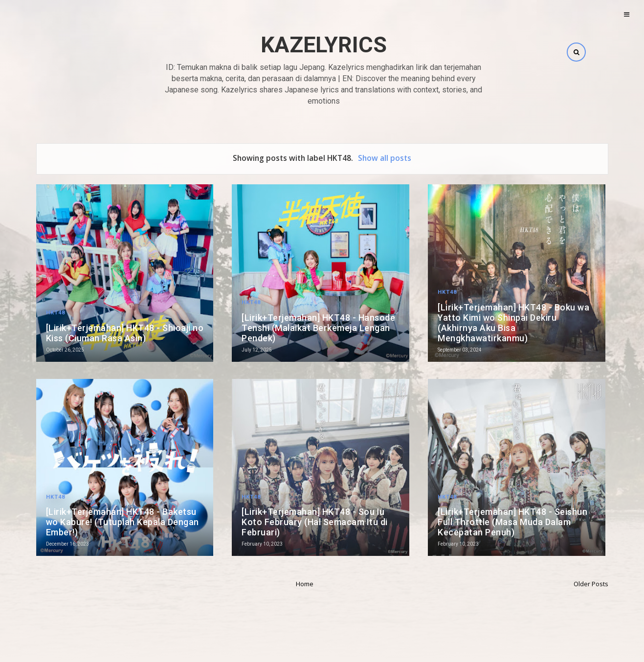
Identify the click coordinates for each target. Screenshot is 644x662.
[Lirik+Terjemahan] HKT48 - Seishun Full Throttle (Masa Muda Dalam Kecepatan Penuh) (512, 522)
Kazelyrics (324, 45)
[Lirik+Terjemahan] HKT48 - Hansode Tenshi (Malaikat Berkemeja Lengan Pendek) (318, 328)
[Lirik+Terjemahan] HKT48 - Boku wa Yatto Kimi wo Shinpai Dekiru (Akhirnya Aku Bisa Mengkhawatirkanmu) (513, 323)
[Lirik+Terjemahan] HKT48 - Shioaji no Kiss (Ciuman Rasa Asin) (125, 333)
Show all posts (385, 158)
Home (305, 584)
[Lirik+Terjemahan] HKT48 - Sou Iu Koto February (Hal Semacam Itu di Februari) (315, 522)
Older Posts (591, 584)
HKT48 (56, 313)
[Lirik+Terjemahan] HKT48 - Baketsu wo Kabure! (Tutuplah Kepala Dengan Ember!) (122, 522)
